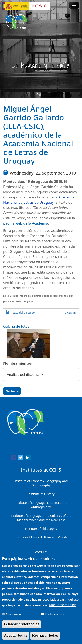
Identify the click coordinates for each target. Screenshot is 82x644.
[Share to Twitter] (21, 458)
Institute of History (41, 494)
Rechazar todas (45, 639)
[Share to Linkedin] (28, 458)
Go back (12, 391)
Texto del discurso (23, 313)
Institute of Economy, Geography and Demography (41, 483)
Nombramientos (17, 363)
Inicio (41, 95)
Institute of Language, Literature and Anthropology (41, 505)
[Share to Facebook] (13, 458)
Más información (63, 608)
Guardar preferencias (22, 627)
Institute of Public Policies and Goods (41, 537)
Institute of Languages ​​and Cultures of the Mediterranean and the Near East (41, 518)
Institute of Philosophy (41, 529)
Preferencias (54, 617)
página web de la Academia (26, 223)
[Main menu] (74, 5)
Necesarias (14, 617)
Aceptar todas (16, 639)
